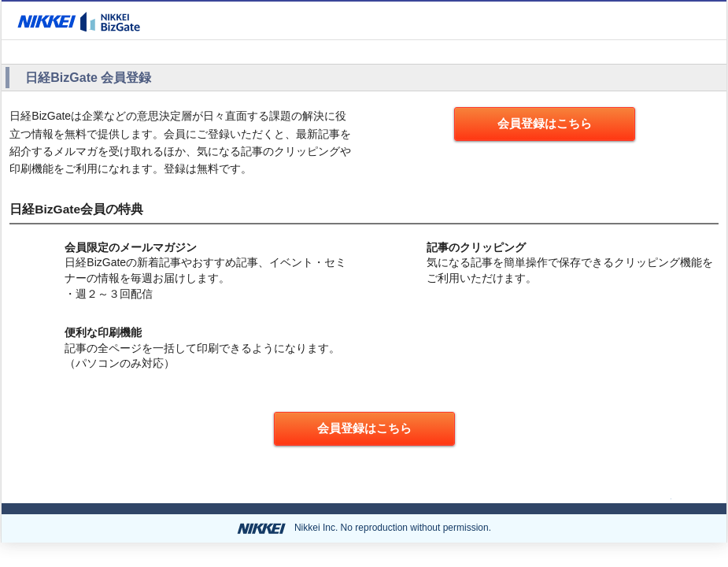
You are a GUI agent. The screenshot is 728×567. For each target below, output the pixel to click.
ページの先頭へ (626, 495)
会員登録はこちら (545, 123)
